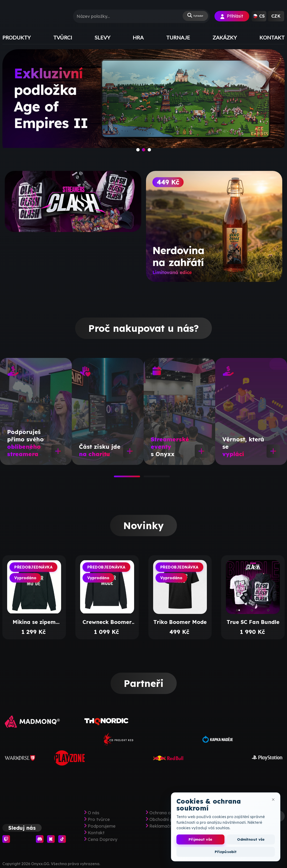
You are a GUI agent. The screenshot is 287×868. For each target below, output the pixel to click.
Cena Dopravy (102, 839)
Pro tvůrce (99, 820)
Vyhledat (192, 16)
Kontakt (96, 833)
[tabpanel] (36, 411)
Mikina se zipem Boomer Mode (34, 622)
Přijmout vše (200, 839)
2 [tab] (146, 478)
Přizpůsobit (226, 852)
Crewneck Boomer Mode (107, 622)
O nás (94, 813)
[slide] (143, 104)
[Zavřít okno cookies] (273, 800)
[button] (259, 16)
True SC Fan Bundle (253, 622)
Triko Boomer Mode (180, 622)
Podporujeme (102, 826)
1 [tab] (116, 478)
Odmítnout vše (251, 839)
